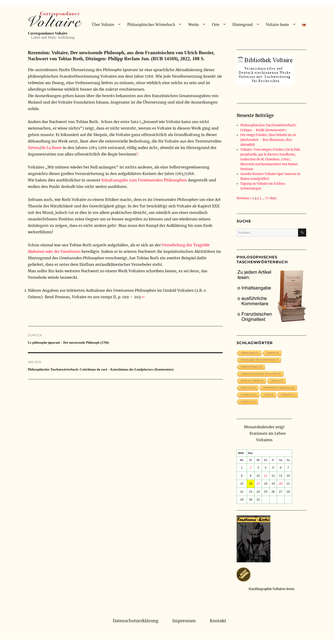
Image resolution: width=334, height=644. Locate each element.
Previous (243, 198)
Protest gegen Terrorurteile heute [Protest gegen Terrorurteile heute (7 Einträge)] (260, 360)
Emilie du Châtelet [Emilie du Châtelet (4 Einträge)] (252, 381)
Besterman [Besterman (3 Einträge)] (248, 388)
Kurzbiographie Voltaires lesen (271, 589)
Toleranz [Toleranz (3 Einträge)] (277, 381)
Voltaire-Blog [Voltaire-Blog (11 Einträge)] (250, 353)
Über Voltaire (103, 25)
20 (281, 484)
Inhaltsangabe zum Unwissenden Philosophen (144, 180)
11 (266, 476)
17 (258, 484)
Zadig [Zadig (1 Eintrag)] (269, 395)
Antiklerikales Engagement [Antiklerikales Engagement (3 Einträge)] (279, 388)
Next (273, 198)
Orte (216, 25)
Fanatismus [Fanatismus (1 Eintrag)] (249, 395)
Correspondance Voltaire (48, 33)
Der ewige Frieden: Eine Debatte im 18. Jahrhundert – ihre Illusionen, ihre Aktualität (268, 140)
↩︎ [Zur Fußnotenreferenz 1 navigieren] (143, 297)
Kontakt (218, 621)
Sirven (34, 148)
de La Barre (52, 148)
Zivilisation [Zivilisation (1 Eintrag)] (288, 395)
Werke (194, 25)
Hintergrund (243, 25)
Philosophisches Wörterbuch (151, 25)
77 (267, 198)
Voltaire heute (277, 25)
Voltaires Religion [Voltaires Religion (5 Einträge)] (252, 367)
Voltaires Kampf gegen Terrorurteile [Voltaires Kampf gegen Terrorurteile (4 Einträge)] (261, 374)
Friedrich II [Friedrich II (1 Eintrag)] (248, 401)
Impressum (184, 621)
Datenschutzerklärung (136, 621)
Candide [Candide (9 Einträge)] (273, 353)
